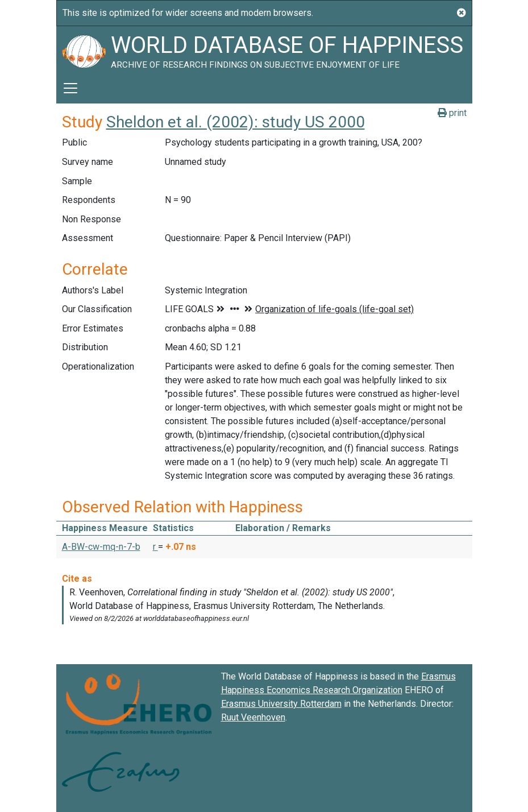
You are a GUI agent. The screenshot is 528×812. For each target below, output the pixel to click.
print (452, 113)
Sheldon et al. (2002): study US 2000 (236, 122)
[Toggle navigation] (70, 88)
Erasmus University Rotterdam (281, 704)
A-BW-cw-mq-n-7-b (101, 547)
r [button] (155, 547)
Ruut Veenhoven (253, 717)
